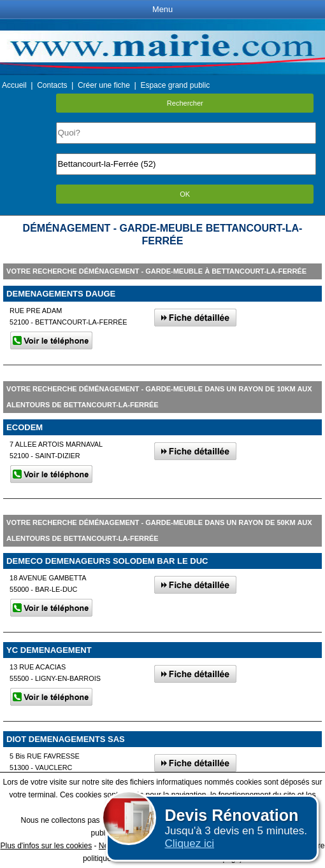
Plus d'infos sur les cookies (46, 846)
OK (185, 194)
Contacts (52, 85)
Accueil (14, 85)
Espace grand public (175, 85)
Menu (162, 9)
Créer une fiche (104, 85)
